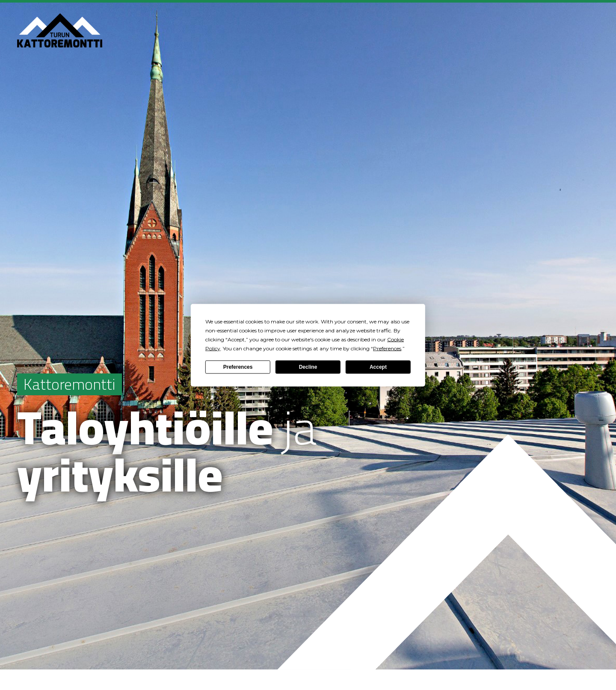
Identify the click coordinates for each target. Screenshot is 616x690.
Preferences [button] (387, 348)
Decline (308, 367)
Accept (378, 367)
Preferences (238, 367)
